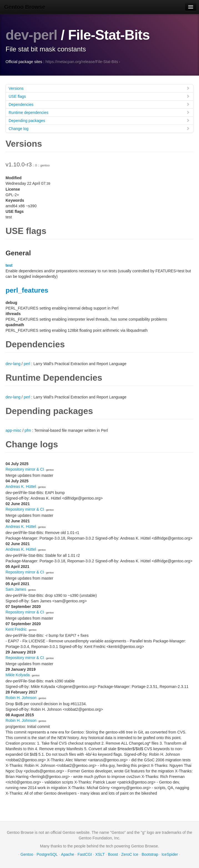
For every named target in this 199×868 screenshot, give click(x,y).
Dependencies (99, 104)
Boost (113, 854)
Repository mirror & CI (25, 469)
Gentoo (27, 854)
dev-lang (13, 363)
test (9, 265)
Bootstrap (150, 854)
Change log (99, 128)
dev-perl (32, 35)
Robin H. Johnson (21, 697)
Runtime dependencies (99, 112)
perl (27, 363)
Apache (68, 854)
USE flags (99, 96)
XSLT (100, 854)
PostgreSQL (47, 854)
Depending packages (99, 120)
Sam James (16, 589)
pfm (28, 430)
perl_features (27, 290)
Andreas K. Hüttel (21, 486)
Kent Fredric (16, 629)
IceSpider (170, 854)
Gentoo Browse (25, 7)
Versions (99, 88)
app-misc (13, 430)
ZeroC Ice (130, 854)
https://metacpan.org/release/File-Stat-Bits (82, 61)
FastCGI (85, 854)
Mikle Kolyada (18, 675)
